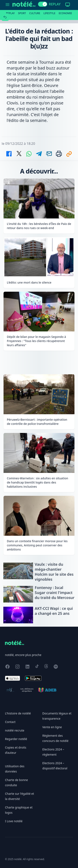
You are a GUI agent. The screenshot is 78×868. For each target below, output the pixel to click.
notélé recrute (15, 730)
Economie (65, 13)
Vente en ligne (52, 727)
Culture (35, 13)
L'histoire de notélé (18, 713)
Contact (10, 722)
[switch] (43, 4)
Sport (22, 13)
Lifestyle (49, 13)
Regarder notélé (16, 739)
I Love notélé (14, 821)
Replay (10, 13)
